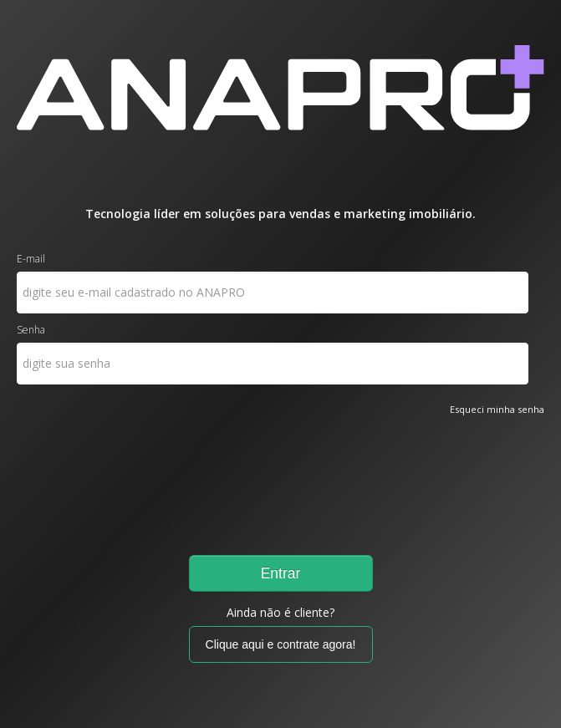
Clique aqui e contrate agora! (281, 644)
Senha (31, 330)
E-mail (31, 259)
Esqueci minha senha (497, 409)
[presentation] (85, 478)
